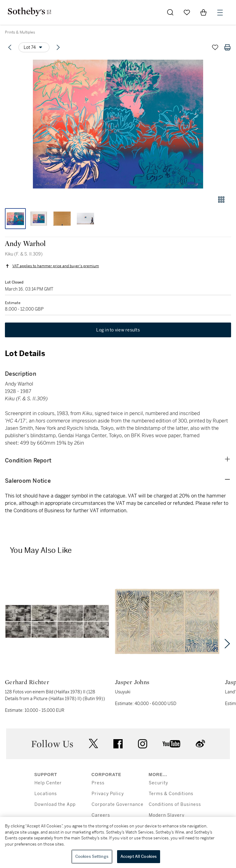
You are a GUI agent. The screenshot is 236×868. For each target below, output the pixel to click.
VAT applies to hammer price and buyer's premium (56, 266)
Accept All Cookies (139, 856)
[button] (118, 124)
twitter (93, 744)
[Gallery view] (221, 200)
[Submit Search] (170, 12)
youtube (171, 744)
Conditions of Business (175, 805)
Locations (46, 794)
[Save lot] (215, 47)
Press (98, 783)
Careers (101, 815)
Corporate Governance (118, 805)
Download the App (55, 805)
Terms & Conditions (171, 794)
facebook (118, 744)
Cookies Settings (92, 856)
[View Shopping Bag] (203, 12)
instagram (143, 744)
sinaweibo (200, 744)
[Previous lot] (10, 47)
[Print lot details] (227, 47)
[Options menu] (34, 47)
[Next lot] (58, 47)
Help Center (48, 783)
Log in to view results (118, 330)
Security (158, 783)
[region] (118, 842)
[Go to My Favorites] (187, 12)
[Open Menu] (220, 13)
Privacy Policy (108, 794)
